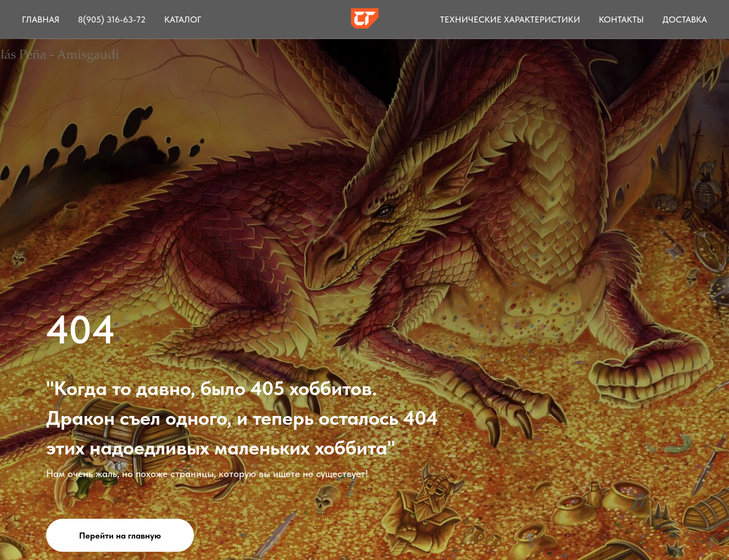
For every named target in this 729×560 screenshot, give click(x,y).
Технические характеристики (510, 20)
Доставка (685, 20)
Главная (41, 20)
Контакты (621, 20)
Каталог (183, 20)
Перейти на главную (120, 536)
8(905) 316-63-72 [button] (112, 20)
